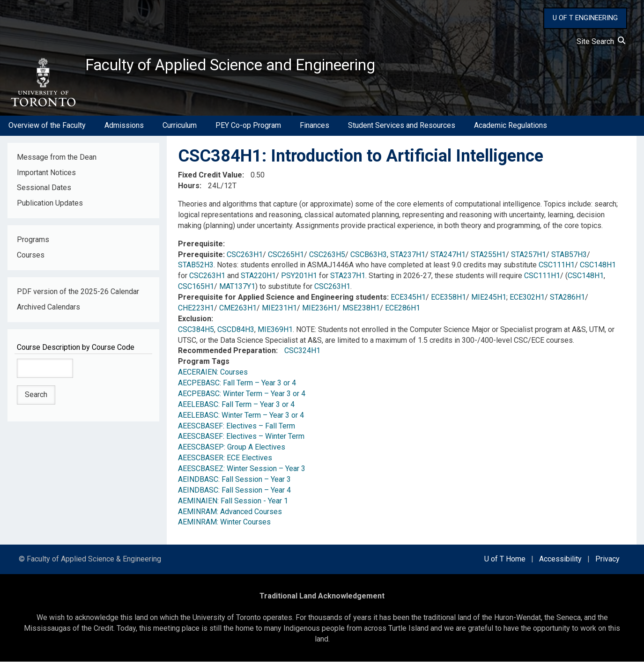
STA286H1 (567, 300)
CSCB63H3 (369, 257)
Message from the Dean (57, 159)
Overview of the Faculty (47, 128)
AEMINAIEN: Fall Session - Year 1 (233, 503)
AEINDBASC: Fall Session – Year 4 (234, 493)
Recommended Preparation (227, 353)
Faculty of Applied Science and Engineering (245, 66)
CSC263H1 (245, 257)
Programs (33, 242)
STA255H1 (488, 257)
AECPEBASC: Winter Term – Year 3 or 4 (242, 396)
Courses (31, 258)
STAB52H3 (196, 268)
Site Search (601, 41)
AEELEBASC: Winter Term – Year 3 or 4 (241, 417)
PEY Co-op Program (248, 128)
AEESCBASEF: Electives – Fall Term (237, 428)
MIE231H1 (279, 311)
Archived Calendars (48, 310)
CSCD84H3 (236, 332)
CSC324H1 (302, 353)
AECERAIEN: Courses (213, 375)
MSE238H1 (361, 311)
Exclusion (195, 321)
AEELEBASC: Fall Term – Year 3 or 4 (236, 407)
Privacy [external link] (607, 562)
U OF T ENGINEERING (585, 18)
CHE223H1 (196, 311)
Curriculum (180, 128)
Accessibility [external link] (560, 562)
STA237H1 (408, 257)
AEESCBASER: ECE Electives (225, 461)
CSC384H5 (196, 332)
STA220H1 (258, 278)
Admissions (124, 128)
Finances (315, 128)
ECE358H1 (448, 300)
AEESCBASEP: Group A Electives (232, 450)
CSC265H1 (286, 257)
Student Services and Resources (402, 128)
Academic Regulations (511, 128)
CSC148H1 (598, 268)
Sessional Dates (44, 190)
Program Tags (204, 364)
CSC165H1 (196, 289)
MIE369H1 (275, 332)
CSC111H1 (557, 268)
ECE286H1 (403, 311)
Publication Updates (50, 206)
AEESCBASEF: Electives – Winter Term (241, 439)
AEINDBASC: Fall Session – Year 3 (234, 482)
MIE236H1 (320, 311)
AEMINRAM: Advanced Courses (230, 514)
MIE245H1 (489, 300)
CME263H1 (238, 311)
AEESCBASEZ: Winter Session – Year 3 (242, 471)
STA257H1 (529, 257)
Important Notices (46, 175)
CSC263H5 (327, 257)
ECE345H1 (408, 300)
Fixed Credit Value (210, 178)
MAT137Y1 (237, 289)
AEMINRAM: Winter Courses (224, 525)
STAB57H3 (569, 257)
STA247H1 (448, 257)
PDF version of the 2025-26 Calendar (78, 294)
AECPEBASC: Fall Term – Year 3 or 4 (237, 386)
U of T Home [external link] (505, 562)
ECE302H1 (527, 300)
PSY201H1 (299, 278)
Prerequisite (200, 246)
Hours (189, 188)
